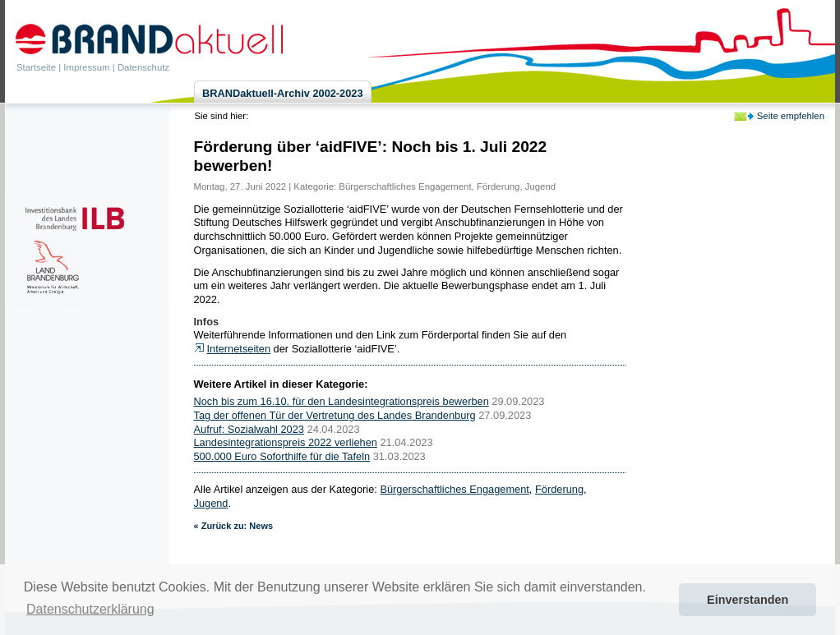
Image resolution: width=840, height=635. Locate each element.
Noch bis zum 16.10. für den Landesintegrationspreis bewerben (342, 401)
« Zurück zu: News (234, 526)
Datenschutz (143, 67)
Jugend (540, 186)
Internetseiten (239, 349)
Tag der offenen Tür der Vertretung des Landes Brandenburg (335, 415)
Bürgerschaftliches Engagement (405, 186)
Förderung (498, 186)
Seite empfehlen (791, 116)
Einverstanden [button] (748, 600)
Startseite (36, 67)
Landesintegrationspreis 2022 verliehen (286, 442)
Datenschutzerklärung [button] (90, 609)
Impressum (86, 67)
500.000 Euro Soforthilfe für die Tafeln (282, 456)
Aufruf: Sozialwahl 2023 (249, 429)
